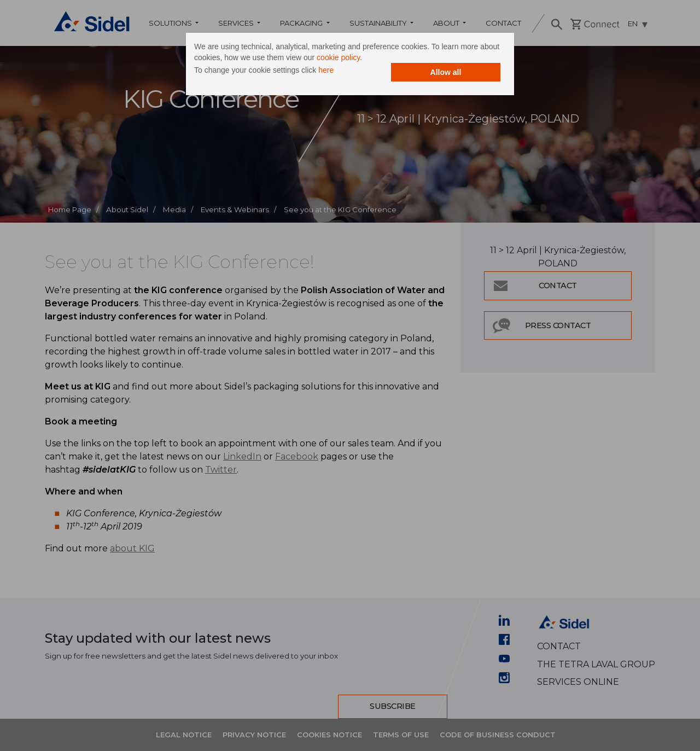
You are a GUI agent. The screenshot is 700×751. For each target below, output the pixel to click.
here (326, 70)
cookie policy (338, 57)
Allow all (446, 72)
